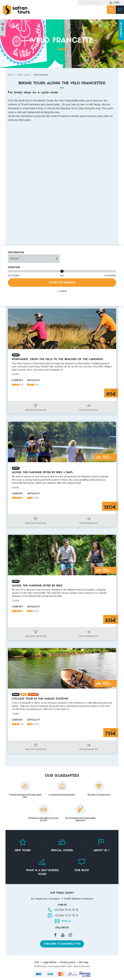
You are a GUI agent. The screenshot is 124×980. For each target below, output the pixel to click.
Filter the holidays (62, 283)
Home (11, 75)
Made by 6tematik (82, 966)
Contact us (121, 30)
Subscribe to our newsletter (62, 944)
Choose (14, 259)
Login (116, 3)
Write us (66, 921)
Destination (16, 253)
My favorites (93, 3)
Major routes (24, 75)
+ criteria (62, 291)
